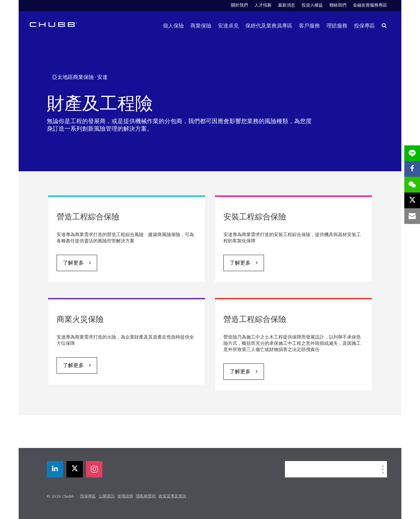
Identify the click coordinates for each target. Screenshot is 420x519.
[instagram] (94, 469)
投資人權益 (312, 5)
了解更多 (73, 263)
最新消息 (287, 5)
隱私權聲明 (146, 496)
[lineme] (412, 153)
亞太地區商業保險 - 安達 (80, 77)
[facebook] (412, 169)
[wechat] (412, 185)
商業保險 (201, 26)
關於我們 (239, 5)
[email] (412, 216)
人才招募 (263, 5)
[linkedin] (55, 469)
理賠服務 (337, 26)
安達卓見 (228, 26)
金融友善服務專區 (370, 5)
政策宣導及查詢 (172, 496)
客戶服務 (309, 26)
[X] (75, 469)
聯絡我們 (338, 5)
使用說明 (125, 496)
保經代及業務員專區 (269, 26)
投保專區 (364, 26)
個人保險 (173, 26)
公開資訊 (107, 496)
